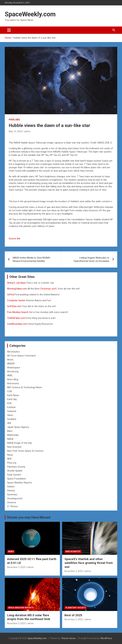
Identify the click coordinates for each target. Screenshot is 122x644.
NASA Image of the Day (20, 443)
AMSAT (11, 364)
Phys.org (14, 120)
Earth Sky (12, 399)
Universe (12, 502)
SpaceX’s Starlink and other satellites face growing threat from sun (89, 563)
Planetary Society (16, 467)
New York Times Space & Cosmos (25, 451)
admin (27, 131)
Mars (10, 431)
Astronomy (13, 383)
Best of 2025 (73, 615)
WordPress (106, 638)
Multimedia (13, 435)
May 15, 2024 (15, 131)
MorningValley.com (17, 289)
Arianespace (14, 368)
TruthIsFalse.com (16, 318)
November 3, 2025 (16, 567)
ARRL (10, 375)
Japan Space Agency (18, 427)
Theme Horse (68, 638)
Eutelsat (11, 407)
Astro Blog (13, 379)
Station (11, 487)
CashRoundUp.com (17, 324)
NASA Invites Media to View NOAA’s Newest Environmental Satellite (31, 259)
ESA (9, 403)
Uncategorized (15, 498)
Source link (14, 239)
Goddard (12, 419)
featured (12, 411)
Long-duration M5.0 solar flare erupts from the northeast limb (29, 617)
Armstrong (13, 372)
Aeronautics (14, 352)
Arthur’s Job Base (17, 283)
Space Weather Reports (20, 483)
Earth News (13, 395)
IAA (9, 423)
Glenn (10, 415)
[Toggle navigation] (9, 30)
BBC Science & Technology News (25, 387)
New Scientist (14, 447)
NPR (9, 459)
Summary (12, 495)
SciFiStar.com (14, 306)
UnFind (11, 295)
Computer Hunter (16, 300)
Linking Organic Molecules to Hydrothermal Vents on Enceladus (91, 259)
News (10, 455)
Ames (10, 360)
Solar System (14, 475)
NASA (10, 439)
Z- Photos (13, 506)
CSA (9, 391)
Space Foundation (17, 479)
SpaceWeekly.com (30, 14)
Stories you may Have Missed (29, 517)
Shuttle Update (15, 471)
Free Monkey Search (18, 312)
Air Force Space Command (21, 356)
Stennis (11, 491)
